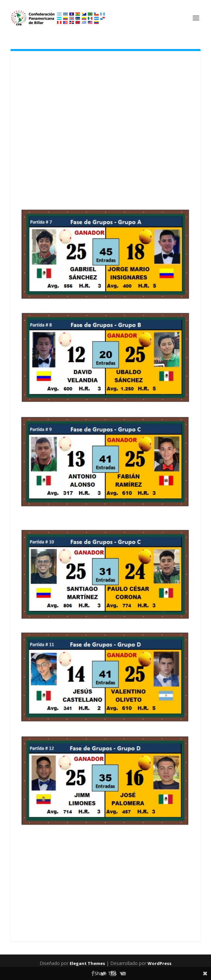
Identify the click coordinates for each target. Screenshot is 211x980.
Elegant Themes (87, 963)
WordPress (159, 963)
